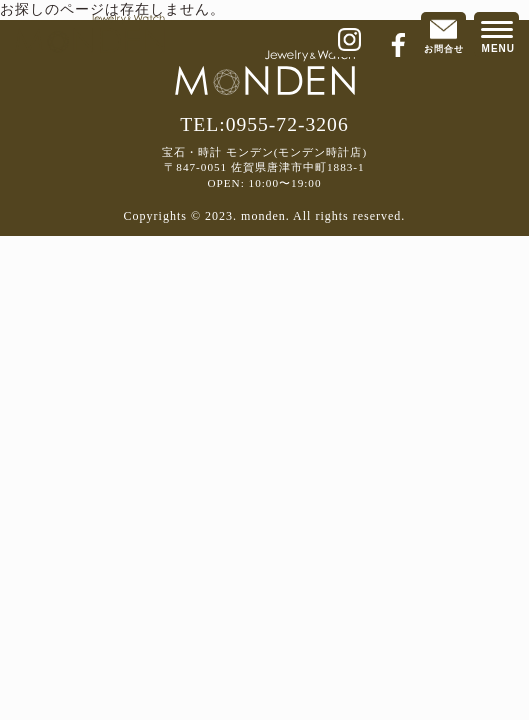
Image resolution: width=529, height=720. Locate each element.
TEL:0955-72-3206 (264, 124)
